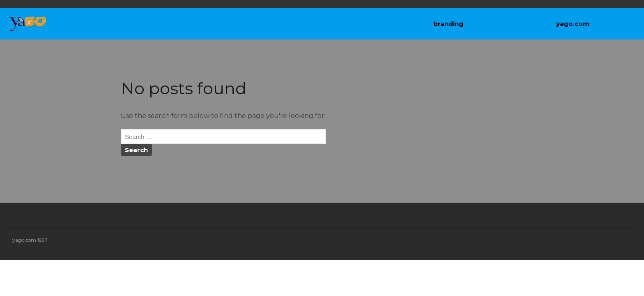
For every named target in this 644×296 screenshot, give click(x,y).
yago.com (573, 24)
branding (448, 24)
